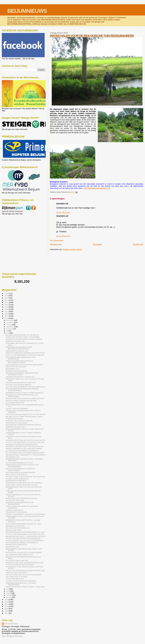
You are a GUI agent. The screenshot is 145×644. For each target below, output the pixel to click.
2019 (6, 307)
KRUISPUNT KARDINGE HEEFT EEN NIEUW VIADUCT (25, 447)
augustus (10, 329)
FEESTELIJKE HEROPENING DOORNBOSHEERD (23, 538)
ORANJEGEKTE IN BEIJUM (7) (16, 481)
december (10, 320)
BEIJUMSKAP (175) (12, 369)
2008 (6, 611)
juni (8, 333)
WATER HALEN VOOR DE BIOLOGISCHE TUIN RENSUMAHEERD (92, 36)
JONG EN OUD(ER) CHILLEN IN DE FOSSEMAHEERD (25, 540)
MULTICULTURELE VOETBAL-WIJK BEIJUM (21, 401)
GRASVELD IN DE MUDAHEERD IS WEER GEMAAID (24, 339)
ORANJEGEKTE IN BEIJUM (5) (16, 512)
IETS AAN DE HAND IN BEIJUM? (17, 561)
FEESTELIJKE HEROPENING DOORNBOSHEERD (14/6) (25, 571)
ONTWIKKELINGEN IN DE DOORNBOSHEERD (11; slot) (25, 532)
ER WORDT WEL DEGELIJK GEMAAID (19, 421)
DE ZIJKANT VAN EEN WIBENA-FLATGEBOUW (22, 451)
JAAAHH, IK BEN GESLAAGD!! (16, 573)
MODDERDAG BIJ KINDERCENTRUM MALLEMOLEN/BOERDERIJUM (19, 348)
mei (8, 589)
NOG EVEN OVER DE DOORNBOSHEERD (20, 472)
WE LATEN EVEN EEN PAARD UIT (18, 528)
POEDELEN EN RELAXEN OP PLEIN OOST (21, 383)
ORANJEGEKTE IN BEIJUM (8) (16, 423)
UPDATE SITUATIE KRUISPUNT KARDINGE (21, 581)
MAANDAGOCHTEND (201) (15, 526)
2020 (6, 305)
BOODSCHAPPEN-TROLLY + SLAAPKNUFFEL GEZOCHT (26, 536)
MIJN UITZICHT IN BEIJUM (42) (17, 474)
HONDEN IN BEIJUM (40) (14, 419)
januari (9, 597)
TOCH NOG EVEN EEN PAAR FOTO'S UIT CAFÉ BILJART (26, 414)
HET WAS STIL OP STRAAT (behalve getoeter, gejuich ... (25, 417)
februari (9, 595)
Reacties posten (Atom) (72, 249)
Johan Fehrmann (11, 624)
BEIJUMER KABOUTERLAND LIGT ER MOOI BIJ (22, 335)
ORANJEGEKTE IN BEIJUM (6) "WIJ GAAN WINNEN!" (24, 483)
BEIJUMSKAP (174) (12, 457)
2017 (6, 311)
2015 (6, 316)
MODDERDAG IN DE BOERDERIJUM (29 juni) (21, 498)
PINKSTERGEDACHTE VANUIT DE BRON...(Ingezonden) (25, 587)
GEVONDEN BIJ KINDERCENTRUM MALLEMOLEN (23, 425)
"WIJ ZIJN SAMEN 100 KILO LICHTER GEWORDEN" (24, 575)
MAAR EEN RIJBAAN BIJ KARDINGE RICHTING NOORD (25, 353)
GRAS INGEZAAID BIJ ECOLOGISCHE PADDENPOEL (24, 365)
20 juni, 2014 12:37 (63, 212)
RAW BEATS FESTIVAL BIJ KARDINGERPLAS (22, 445)
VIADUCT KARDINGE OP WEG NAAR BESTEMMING (24, 449)
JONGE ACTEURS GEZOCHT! (16, 367)
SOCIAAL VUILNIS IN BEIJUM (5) (17, 479)
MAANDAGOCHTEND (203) (15, 341)
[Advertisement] (15, 230)
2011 (6, 604)
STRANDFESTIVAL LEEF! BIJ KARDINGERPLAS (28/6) (25, 563)
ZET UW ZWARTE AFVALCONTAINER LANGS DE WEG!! (25, 453)
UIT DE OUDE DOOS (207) (15, 579)
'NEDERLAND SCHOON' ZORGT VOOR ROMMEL (23, 337)
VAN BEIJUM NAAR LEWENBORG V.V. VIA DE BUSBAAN (25, 455)
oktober (9, 325)
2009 (6, 609)
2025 (6, 293)
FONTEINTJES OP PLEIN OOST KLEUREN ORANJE (24, 553)
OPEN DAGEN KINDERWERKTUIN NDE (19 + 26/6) (23, 524)
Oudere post (138, 244)
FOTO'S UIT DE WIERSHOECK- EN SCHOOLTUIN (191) (25, 442)
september (10, 327)
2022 (6, 300)
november (10, 322)
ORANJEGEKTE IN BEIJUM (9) (16, 371)
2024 (6, 296)
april (8, 591)
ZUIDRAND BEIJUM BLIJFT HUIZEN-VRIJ (20, 377)
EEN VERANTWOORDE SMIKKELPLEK (19, 555)
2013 (6, 599)
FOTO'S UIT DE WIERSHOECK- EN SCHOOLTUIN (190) (25, 534)
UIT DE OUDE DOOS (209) (15, 403)
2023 (6, 298)
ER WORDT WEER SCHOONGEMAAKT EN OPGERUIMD (25, 477)
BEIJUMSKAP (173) (12, 547)
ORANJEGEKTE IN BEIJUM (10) (17, 351)
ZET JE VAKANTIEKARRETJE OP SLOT (19, 463)
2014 (6, 318)
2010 (6, 606)
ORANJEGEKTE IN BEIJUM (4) (16, 545)
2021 (6, 302)
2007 (6, 613)
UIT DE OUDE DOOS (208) (15, 500)
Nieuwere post (56, 244)
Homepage (97, 244)
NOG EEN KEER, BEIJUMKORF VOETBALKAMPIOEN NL (25, 387)
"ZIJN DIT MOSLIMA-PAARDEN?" (17, 409)
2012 (6, 602)
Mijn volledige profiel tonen (12, 636)
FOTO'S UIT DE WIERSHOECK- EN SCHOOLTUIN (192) (25, 355)
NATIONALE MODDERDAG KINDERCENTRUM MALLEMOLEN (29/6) (22, 374)
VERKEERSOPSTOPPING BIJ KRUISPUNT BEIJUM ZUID (25, 440)
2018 (6, 309)
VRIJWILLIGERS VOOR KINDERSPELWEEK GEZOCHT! (25, 399)
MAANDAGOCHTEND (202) (15, 427)
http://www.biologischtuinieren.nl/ (97, 188)
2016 (6, 314)
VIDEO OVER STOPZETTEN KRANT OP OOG (21, 485)
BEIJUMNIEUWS (27, 11)
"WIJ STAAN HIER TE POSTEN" (17, 577)
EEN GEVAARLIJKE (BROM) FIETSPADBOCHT (22, 543)
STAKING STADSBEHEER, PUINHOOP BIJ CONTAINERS (25, 514)
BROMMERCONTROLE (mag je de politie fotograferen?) (25, 393)
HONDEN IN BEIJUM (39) (14, 510)
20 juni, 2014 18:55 (63, 236)
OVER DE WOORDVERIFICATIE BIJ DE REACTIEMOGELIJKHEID (19, 362)
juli (7, 331)
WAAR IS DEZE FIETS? (14, 530)
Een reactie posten (57, 240)
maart (9, 593)
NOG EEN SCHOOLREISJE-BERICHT (19, 385)
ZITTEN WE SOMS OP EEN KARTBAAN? (20, 565)
